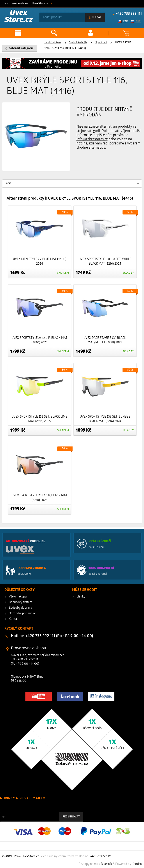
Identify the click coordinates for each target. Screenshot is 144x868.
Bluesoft (106, 864)
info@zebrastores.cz (92, 139)
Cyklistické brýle (78, 43)
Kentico (137, 864)
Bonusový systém (20, 602)
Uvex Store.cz (19, 17)
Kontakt (14, 619)
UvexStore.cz (40, 3)
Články (81, 597)
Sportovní (101, 43)
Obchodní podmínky (22, 614)
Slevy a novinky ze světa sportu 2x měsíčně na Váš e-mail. (37, 807)
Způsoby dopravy (20, 608)
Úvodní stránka (53, 43)
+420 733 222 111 (101, 857)
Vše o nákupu (18, 597)
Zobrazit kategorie (21, 48)
